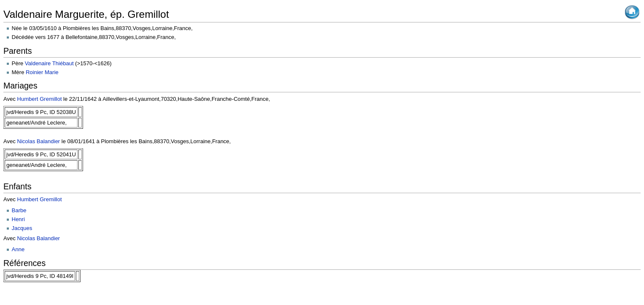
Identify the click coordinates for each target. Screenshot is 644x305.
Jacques (22, 228)
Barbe (19, 210)
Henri (18, 219)
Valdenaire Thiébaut (49, 63)
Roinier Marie (42, 72)
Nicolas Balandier (38, 141)
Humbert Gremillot (39, 99)
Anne (18, 249)
